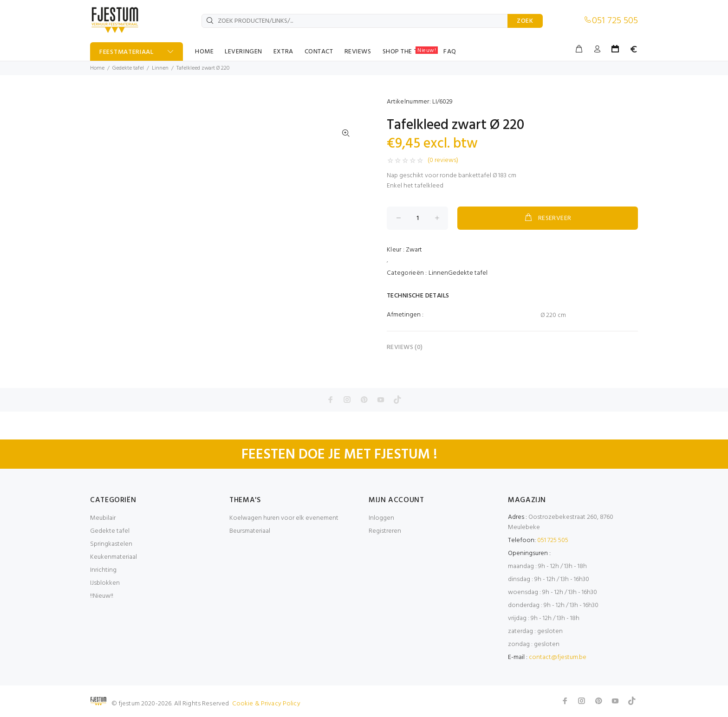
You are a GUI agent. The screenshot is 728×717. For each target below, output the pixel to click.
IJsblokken (105, 583)
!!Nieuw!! (102, 596)
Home (97, 68)
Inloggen (381, 518)
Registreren (385, 531)
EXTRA (283, 52)
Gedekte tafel (128, 68)
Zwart (414, 250)
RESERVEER (547, 218)
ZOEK (525, 21)
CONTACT (319, 52)
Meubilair (103, 518)
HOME (204, 52)
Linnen (160, 68)
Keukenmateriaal (114, 557)
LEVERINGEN (244, 52)
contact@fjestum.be (558, 657)
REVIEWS (358, 52)
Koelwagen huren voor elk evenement (284, 518)
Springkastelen (111, 544)
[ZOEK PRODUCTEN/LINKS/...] (355, 21)
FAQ (450, 52)
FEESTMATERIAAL (127, 52)
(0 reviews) (443, 161)
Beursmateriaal (250, 531)
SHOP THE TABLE (410, 52)
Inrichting (103, 570)
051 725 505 (615, 21)
